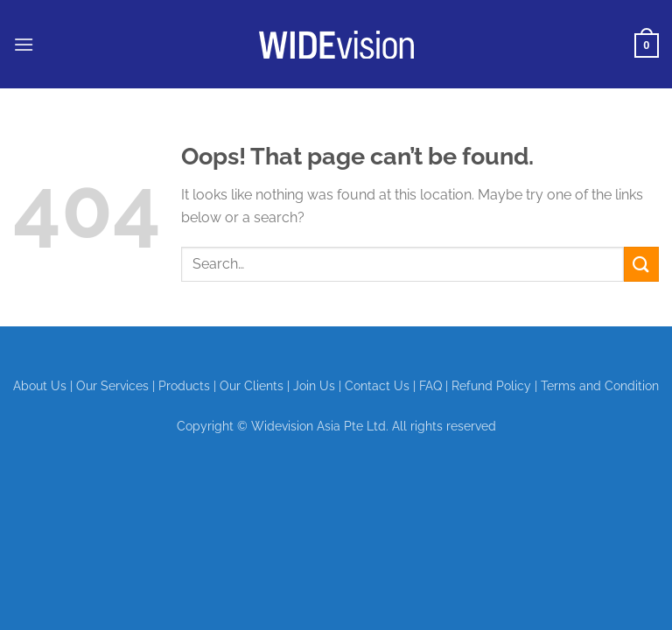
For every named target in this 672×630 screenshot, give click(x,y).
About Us (40, 385)
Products (184, 385)
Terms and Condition (600, 385)
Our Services (112, 385)
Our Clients (252, 385)
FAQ (430, 385)
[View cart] (647, 44)
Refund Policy (491, 385)
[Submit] (641, 264)
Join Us (314, 385)
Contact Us (377, 385)
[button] (24, 44)
